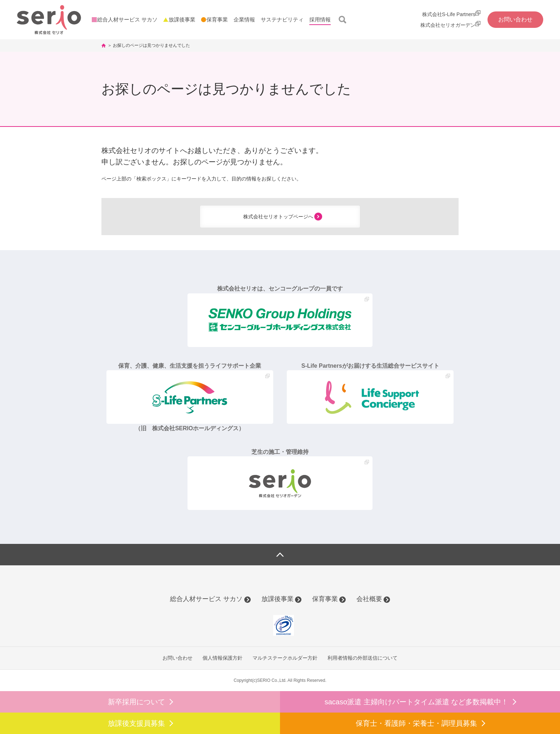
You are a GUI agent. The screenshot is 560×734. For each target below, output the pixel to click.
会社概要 (369, 599)
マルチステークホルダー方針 (285, 658)
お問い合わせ (177, 658)
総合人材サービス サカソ (206, 599)
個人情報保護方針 (222, 658)
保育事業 (325, 599)
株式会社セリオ (49, 20)
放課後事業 (277, 599)
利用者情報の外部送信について (362, 658)
